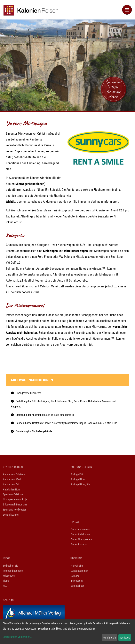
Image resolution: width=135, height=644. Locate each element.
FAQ (5, 586)
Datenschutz (77, 586)
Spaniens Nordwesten (15, 510)
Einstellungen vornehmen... (18, 637)
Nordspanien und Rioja (15, 499)
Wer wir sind (77, 566)
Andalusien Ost (11, 484)
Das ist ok (125, 638)
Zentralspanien (11, 515)
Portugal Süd (77, 474)
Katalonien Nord (12, 489)
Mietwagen (9, 576)
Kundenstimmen (79, 571)
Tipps (6, 581)
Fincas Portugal (79, 544)
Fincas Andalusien (80, 529)
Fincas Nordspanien (81, 539)
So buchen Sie (11, 566)
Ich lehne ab (109, 638)
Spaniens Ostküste (13, 494)
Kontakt (75, 576)
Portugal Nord (78, 479)
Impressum (77, 581)
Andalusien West (12, 479)
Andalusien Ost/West (14, 474)
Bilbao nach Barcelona (15, 504)
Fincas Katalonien (80, 534)
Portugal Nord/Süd (80, 484)
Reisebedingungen (13, 571)
